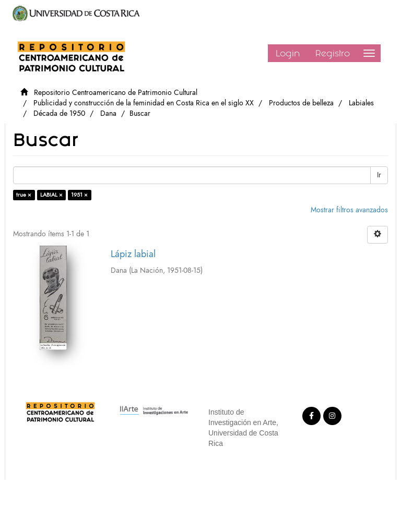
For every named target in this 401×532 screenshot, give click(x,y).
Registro (333, 53)
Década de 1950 (59, 113)
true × (24, 195)
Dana (108, 113)
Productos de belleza (301, 103)
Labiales (361, 103)
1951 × (79, 195)
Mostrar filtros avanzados (349, 210)
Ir (379, 175)
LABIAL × (51, 195)
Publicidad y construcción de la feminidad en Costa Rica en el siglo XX (144, 103)
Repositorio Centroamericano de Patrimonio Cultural (116, 93)
